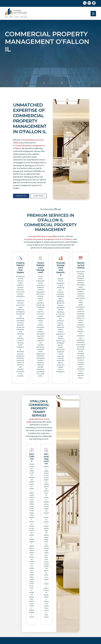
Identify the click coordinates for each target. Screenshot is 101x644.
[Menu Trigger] (93, 14)
